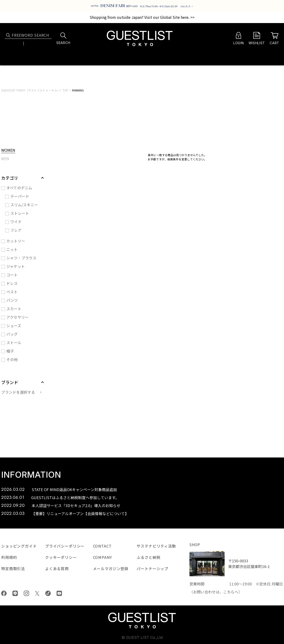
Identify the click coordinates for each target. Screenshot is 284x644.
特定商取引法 (13, 568)
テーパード (20, 196)
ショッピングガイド (19, 546)
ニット (12, 249)
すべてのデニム (19, 188)
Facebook (4, 593)
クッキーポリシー (61, 557)
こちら (229, 592)
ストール (14, 342)
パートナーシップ (152, 568)
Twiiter (37, 593)
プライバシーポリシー (65, 546)
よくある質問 (57, 568)
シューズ (14, 326)
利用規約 (9, 557)
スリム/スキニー (24, 205)
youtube (59, 593)
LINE (15, 593)
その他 (12, 359)
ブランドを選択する (18, 392)
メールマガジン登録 (111, 568)
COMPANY (102, 557)
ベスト (12, 292)
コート (12, 275)
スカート (14, 309)
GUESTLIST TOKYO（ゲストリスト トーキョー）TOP (35, 90)
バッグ (12, 334)
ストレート (20, 213)
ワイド (16, 222)
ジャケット (16, 266)
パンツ (12, 300)
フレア (16, 230)
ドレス (12, 283)
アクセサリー (17, 317)
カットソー (16, 241)
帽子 (10, 351)
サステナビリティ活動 (156, 546)
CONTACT (102, 546)
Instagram (26, 593)
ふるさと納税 (148, 557)
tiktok (48, 593)
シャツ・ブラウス (21, 258)
